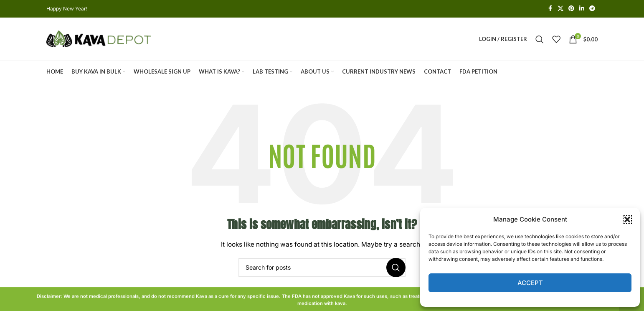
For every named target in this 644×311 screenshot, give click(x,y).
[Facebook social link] (550, 9)
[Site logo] (99, 39)
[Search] (540, 39)
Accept (530, 283)
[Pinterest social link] (571, 9)
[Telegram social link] (592, 9)
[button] (627, 219)
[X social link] (560, 9)
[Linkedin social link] (582, 9)
